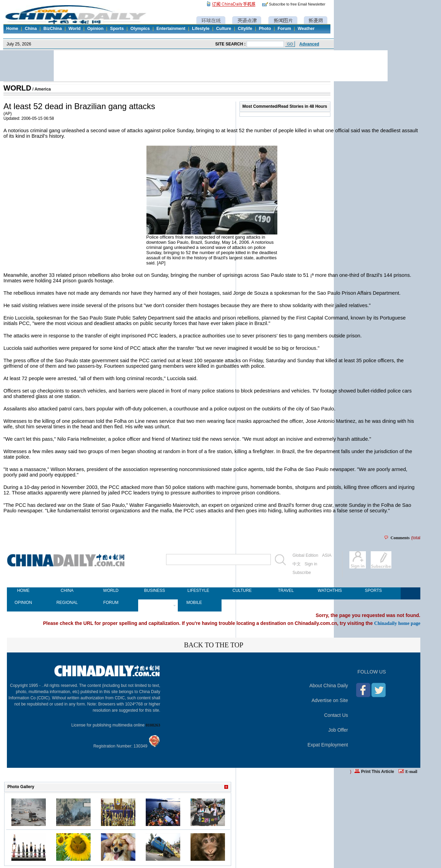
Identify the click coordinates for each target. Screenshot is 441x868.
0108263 (153, 725)
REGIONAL (67, 603)
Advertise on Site (330, 700)
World (75, 29)
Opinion (95, 29)
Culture (224, 29)
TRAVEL (286, 590)
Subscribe (302, 573)
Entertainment (171, 29)
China (31, 29)
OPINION (23, 603)
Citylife (245, 29)
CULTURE (242, 590)
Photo (265, 29)
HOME (23, 590)
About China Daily (329, 686)
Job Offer (338, 730)
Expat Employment (328, 745)
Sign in (311, 564)
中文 (297, 564)
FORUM (111, 603)
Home (12, 29)
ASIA (327, 555)
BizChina (53, 29)
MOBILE (194, 603)
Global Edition (305, 555)
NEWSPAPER (155, 603)
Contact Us (336, 715)
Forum (284, 29)
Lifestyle (201, 29)
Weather (306, 29)
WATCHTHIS (330, 590)
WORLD (17, 88)
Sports (117, 29)
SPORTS (373, 590)
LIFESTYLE (198, 590)
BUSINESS (155, 590)
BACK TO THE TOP (214, 645)
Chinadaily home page (397, 623)
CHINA (67, 590)
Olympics (140, 29)
